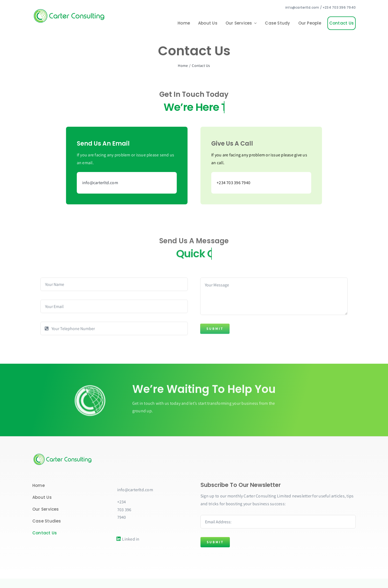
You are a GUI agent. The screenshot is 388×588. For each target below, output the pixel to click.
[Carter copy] (63, 455)
